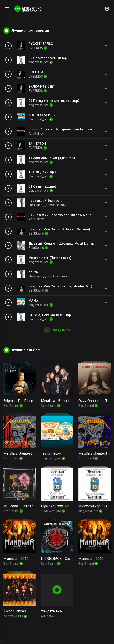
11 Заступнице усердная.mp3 (52, 158)
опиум (34, 272)
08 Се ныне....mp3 (43, 186)
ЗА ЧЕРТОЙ (37, 144)
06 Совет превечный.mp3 (49, 58)
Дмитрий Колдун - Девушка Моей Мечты (62, 244)
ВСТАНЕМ (36, 72)
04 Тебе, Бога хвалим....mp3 (51, 315)
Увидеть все (57, 330)
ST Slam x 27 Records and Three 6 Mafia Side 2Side (69, 215)
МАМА (33, 301)
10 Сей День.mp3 (42, 172)
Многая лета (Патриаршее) (50, 258)
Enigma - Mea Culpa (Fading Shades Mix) (60, 286)
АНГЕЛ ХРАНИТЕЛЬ (44, 115)
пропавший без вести (46, 201)
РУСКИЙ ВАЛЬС (41, 44)
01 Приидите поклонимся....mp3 (54, 101)
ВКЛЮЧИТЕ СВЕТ (42, 87)
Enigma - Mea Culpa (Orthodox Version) (59, 229)
